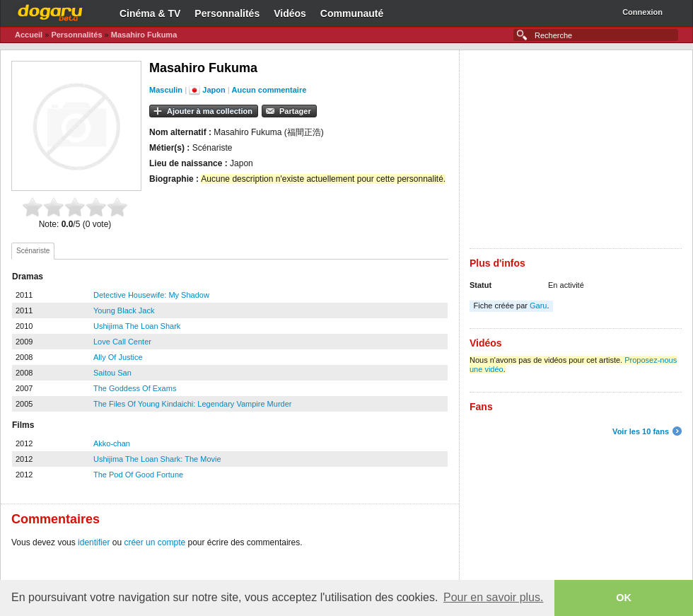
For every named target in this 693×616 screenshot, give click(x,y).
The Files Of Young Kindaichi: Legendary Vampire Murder (192, 404)
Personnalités (227, 13)
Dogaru (50, 11)
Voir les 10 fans (641, 431)
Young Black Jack (124, 310)
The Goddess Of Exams (135, 388)
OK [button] (624, 598)
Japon (214, 90)
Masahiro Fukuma (144, 35)
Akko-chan (112, 443)
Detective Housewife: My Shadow (151, 295)
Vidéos (290, 13)
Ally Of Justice (118, 357)
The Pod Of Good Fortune (138, 475)
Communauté (352, 13)
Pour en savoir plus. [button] (493, 597)
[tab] (33, 251)
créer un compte (155, 542)
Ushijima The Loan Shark (137, 326)
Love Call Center (122, 342)
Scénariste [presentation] (33, 251)
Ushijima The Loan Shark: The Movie (157, 459)
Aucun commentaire (269, 90)
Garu (538, 306)
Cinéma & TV (150, 13)
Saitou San (112, 373)
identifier (94, 542)
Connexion (642, 12)
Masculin (166, 90)
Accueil (29, 35)
